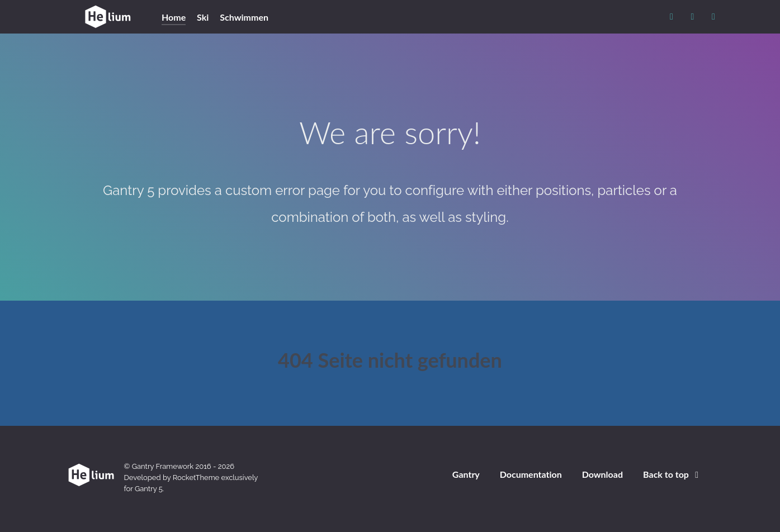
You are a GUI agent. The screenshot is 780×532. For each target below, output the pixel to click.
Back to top (673, 474)
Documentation (531, 474)
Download (602, 474)
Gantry (466, 474)
